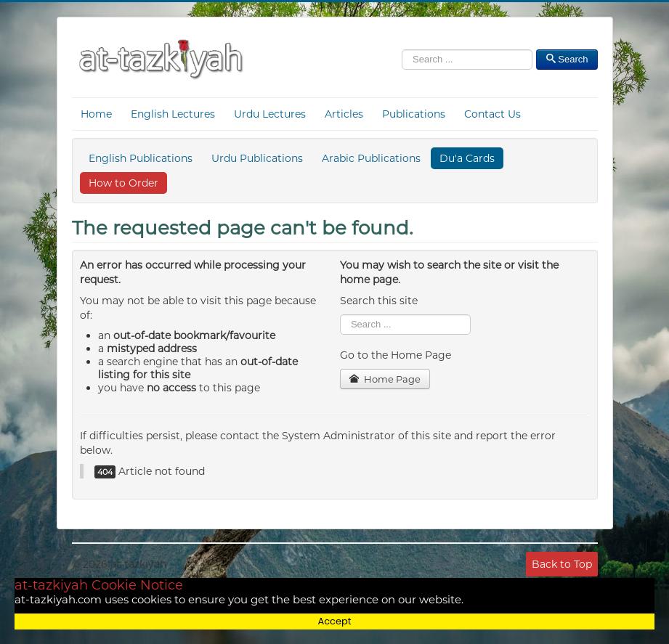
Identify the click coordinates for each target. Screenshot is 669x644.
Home (96, 114)
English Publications (141, 158)
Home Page (385, 379)
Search (402, 53)
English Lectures (173, 114)
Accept (334, 621)
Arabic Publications (371, 158)
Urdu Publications (257, 158)
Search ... (340, 315)
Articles (344, 114)
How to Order (123, 183)
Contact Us (492, 114)
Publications (414, 114)
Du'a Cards (467, 158)
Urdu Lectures (270, 114)
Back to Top (562, 564)
